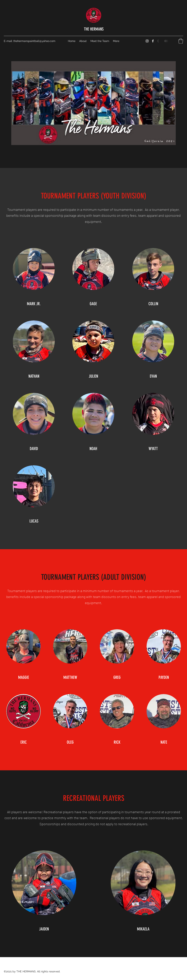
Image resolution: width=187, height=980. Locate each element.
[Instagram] (147, 41)
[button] (181, 41)
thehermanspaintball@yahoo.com (34, 41)
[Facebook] (153, 41)
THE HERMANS (94, 29)
